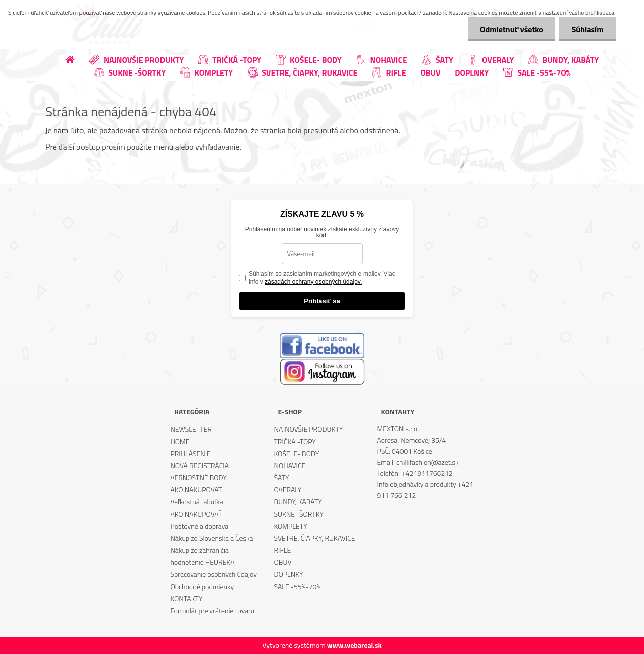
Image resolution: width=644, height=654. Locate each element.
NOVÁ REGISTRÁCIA (199, 465)
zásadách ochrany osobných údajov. (313, 282)
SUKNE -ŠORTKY (299, 514)
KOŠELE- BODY (297, 453)
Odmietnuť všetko (510, 29)
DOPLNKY (289, 574)
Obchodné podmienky (202, 586)
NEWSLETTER (191, 429)
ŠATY (282, 478)
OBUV (283, 562)
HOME (180, 441)
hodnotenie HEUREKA (202, 562)
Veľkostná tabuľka (196, 502)
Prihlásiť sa (322, 301)
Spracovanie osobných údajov (213, 574)
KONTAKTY (186, 598)
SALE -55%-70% (298, 586)
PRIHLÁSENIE (190, 453)
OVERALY (288, 490)
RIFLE (283, 550)
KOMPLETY (291, 526)
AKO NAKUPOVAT (196, 490)
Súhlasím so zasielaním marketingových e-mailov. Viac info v (322, 278)
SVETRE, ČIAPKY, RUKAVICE (315, 538)
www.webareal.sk (354, 645)
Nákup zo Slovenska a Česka (211, 538)
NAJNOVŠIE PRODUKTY (309, 429)
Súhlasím (587, 29)
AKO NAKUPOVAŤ (196, 514)
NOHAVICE (290, 465)
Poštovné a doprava (199, 526)
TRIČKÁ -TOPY (295, 441)
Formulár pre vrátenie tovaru (212, 610)
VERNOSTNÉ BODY (198, 478)
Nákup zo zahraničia (199, 550)
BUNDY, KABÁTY (298, 502)
